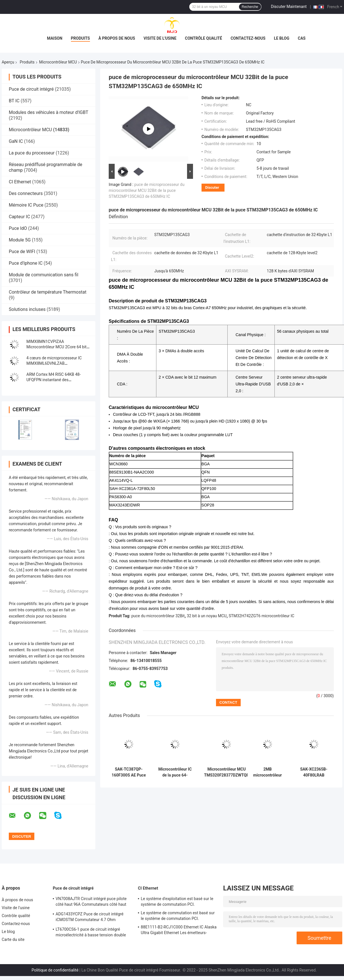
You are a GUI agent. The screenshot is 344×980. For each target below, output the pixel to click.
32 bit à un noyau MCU (207, 616)
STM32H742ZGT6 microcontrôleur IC (262, 616)
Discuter (212, 187)
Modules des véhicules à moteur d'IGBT (49, 112)
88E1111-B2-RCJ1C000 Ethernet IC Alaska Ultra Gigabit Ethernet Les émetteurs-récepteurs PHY (179, 931)
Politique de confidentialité (55, 970)
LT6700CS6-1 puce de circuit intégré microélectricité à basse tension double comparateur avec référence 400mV (91, 933)
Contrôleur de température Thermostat (48, 292)
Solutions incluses (27, 309)
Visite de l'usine (160, 38)
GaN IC (16, 141)
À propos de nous (117, 38)
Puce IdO (18, 228)
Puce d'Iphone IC (26, 263)
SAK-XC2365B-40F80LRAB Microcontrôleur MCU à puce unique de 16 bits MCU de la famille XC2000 (314, 772)
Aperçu (8, 62)
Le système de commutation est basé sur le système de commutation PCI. (178, 916)
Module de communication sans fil (44, 275)
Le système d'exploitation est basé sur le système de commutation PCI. (177, 901)
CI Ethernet (20, 182)
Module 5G (20, 240)
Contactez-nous (248, 38)
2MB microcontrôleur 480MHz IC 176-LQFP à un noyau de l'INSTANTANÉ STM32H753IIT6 (268, 772)
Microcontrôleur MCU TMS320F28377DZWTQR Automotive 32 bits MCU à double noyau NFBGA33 (226, 772)
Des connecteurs (26, 193)
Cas (302, 38)
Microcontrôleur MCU (58, 62)
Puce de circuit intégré (31, 89)
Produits (80, 38)
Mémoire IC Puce (26, 205)
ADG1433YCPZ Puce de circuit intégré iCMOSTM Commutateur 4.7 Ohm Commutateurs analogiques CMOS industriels (90, 918)
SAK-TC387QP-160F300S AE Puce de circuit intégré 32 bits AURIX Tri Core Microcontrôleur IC (129, 772)
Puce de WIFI (22, 252)
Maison (55, 38)
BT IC (14, 101)
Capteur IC (19, 217)
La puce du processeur (32, 153)
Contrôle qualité (204, 38)
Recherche (250, 7)
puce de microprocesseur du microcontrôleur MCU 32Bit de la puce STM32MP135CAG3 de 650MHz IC (147, 190)
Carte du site (13, 939)
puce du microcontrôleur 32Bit (158, 616)
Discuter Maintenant (289, 7)
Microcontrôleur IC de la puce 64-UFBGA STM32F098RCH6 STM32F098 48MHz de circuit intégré (175, 772)
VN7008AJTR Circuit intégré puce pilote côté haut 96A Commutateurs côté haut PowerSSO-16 (91, 902)
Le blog (282, 38)
